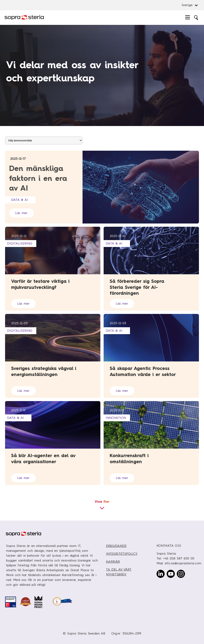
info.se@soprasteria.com (183, 563)
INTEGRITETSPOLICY (122, 554)
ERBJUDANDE (116, 546)
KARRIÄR (113, 562)
